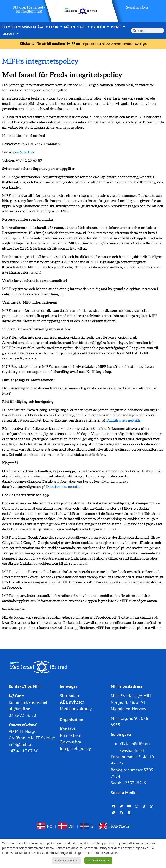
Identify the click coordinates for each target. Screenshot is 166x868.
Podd (56, 27)
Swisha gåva (137, 7)
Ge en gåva (70, 742)
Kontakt (68, 729)
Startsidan (69, 696)
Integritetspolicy (75, 749)
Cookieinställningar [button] (66, 861)
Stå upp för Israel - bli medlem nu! (29, 9)
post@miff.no (23, 152)
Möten (70, 27)
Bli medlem (12, 27)
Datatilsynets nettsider (64, 487)
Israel (118, 27)
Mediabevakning (76, 709)
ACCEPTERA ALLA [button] (98, 861)
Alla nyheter (72, 702)
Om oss (11, 34)
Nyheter (100, 27)
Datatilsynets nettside (123, 421)
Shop (83, 27)
